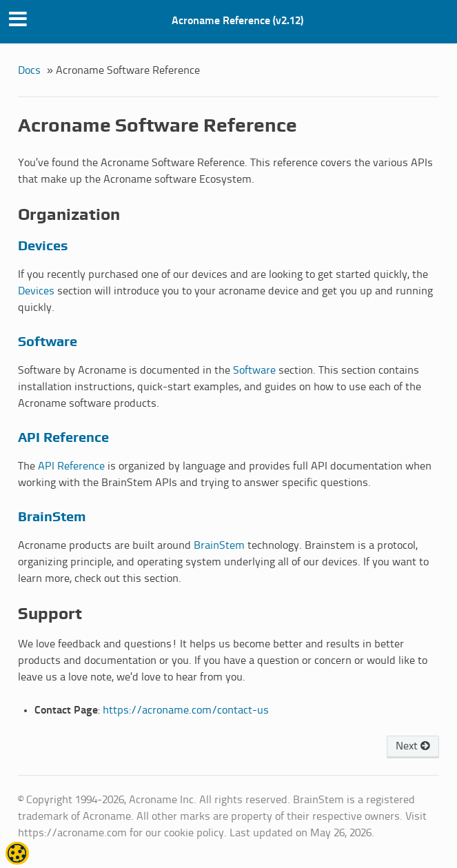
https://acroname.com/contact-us (186, 710)
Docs (29, 71)
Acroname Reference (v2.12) (237, 21)
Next (413, 746)
